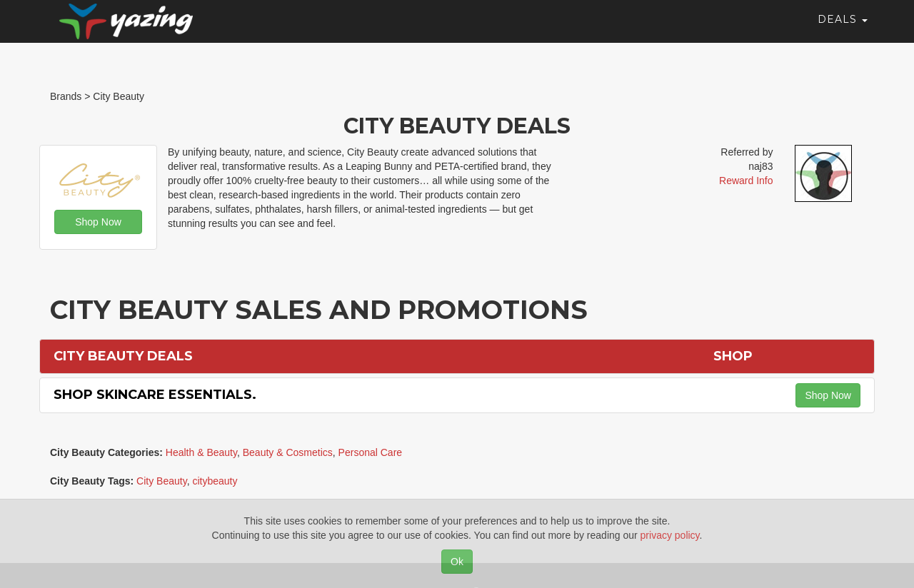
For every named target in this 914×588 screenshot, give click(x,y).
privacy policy (670, 535)
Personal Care (371, 452)
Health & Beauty (201, 452)
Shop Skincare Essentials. (155, 395)
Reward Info (746, 181)
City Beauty (162, 481)
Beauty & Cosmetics (288, 452)
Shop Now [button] (98, 222)
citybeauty (215, 481)
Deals (843, 32)
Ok (457, 562)
